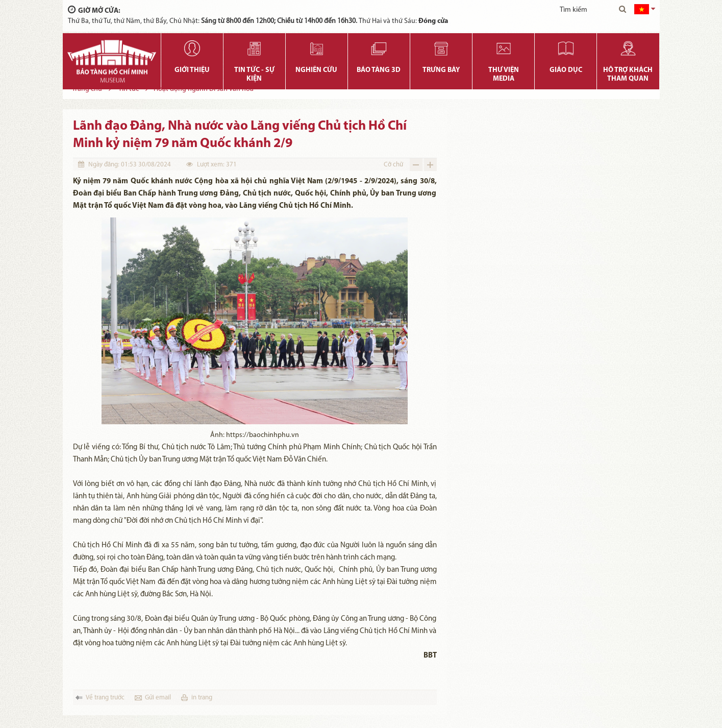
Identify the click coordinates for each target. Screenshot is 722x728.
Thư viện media (504, 75)
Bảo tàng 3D (379, 70)
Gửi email (158, 698)
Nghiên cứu (316, 70)
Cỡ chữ (393, 165)
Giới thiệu (192, 70)
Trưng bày (441, 70)
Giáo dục (566, 70)
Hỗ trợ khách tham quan (628, 75)
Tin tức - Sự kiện (254, 75)
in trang (202, 698)
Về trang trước (105, 698)
